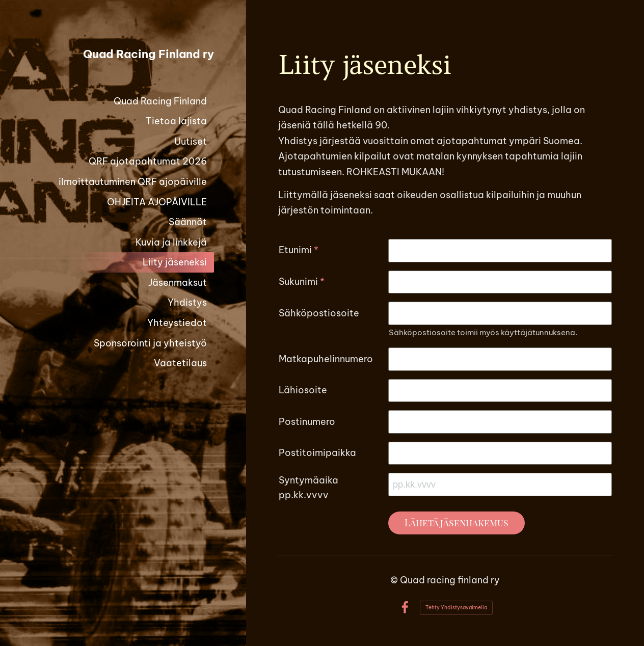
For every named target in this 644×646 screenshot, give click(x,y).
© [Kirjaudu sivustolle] (395, 580)
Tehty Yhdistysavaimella (456, 608)
